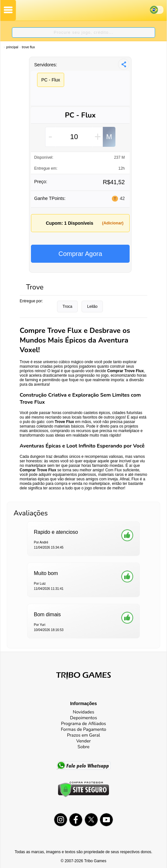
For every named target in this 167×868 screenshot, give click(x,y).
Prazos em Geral (84, 735)
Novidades (83, 712)
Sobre (84, 747)
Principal (12, 47)
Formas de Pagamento (84, 729)
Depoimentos (83, 718)
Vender (84, 741)
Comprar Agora (80, 254)
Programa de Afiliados (83, 724)
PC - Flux (51, 80)
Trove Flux (29, 47)
